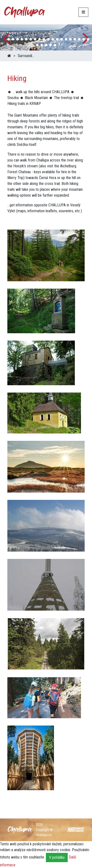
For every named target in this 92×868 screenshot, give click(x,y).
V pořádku (57, 857)
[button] (4, 39)
